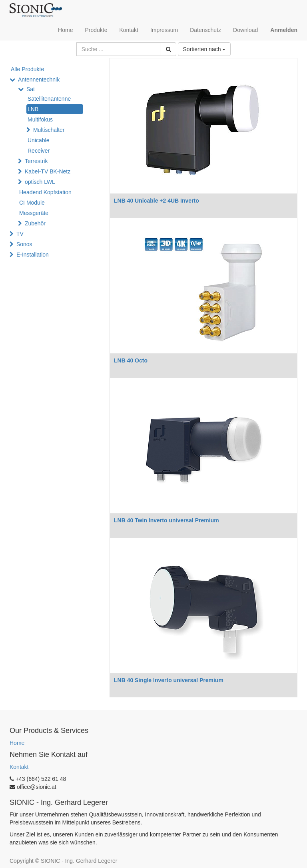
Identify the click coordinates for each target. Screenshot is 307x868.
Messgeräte (34, 213)
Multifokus (40, 119)
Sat (31, 89)
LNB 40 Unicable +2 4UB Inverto (156, 201)
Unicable (38, 140)
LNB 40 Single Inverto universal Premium (169, 680)
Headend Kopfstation (45, 192)
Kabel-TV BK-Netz (48, 171)
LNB (33, 109)
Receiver (39, 151)
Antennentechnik (39, 80)
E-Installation (33, 255)
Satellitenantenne (49, 99)
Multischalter (49, 130)
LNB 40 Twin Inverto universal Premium (166, 520)
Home (17, 743)
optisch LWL (40, 182)
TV (20, 234)
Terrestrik (36, 161)
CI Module (32, 203)
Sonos (24, 244)
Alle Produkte (27, 69)
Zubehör (35, 223)
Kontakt (19, 767)
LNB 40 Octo (131, 360)
